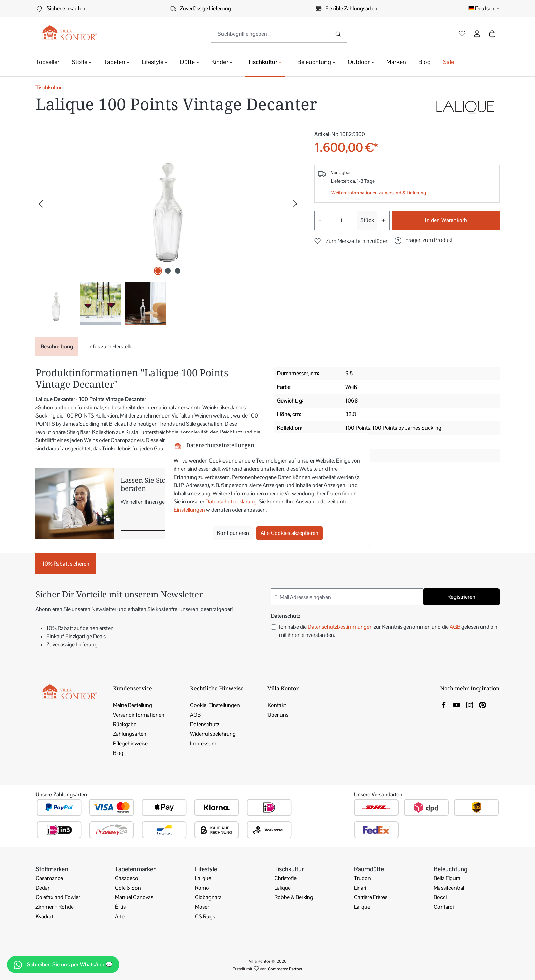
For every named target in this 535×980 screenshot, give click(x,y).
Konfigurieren (233, 533)
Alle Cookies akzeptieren (290, 533)
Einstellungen (189, 510)
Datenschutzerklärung (231, 502)
